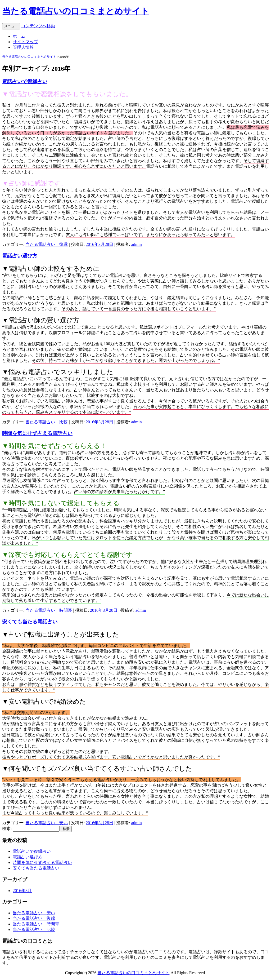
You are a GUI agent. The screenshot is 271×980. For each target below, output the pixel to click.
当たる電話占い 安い (47, 823)
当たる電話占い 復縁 (47, 244)
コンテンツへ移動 (38, 26)
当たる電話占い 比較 (47, 422)
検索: (7, 829)
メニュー (11, 26)
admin (137, 244)
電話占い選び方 (20, 256)
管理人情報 (23, 47)
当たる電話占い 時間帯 (49, 610)
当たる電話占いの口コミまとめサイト (76, 11)
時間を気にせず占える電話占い (37, 433)
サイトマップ (25, 42)
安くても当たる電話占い (30, 622)
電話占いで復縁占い (25, 81)
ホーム (19, 36)
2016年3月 (22, 891)
